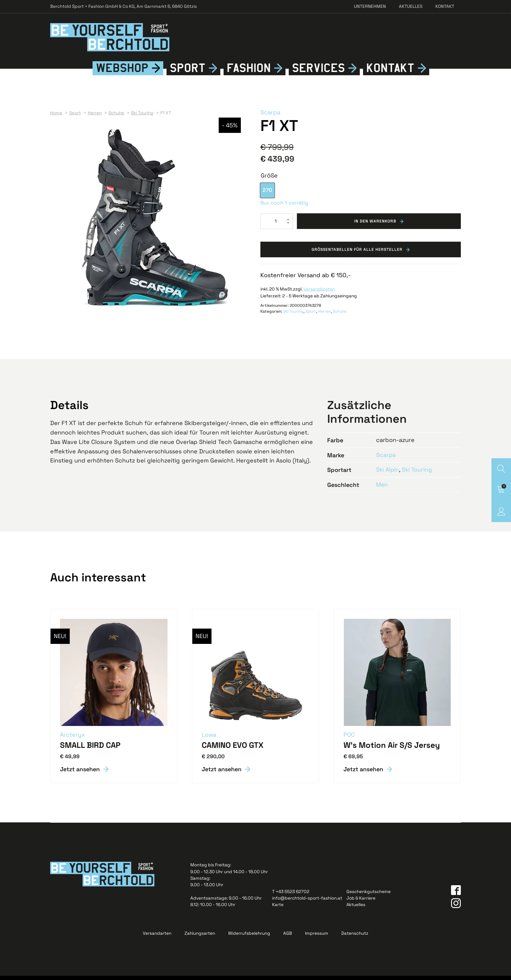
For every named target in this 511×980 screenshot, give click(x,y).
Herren (324, 316)
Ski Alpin (388, 474)
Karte (278, 909)
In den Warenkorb (375, 225)
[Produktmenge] (277, 225)
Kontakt (445, 6)
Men (382, 489)
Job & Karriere (361, 902)
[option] (267, 195)
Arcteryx (73, 739)
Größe (269, 180)
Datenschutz (355, 937)
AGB (288, 937)
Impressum (317, 937)
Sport (188, 72)
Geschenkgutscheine (369, 896)
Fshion (249, 72)
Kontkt (390, 72)
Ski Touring (293, 316)
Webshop (122, 72)
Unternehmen (370, 6)
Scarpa (270, 116)
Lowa (209, 739)
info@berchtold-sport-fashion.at (307, 902)
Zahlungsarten (200, 937)
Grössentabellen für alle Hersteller (357, 254)
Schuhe (340, 316)
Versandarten (157, 937)
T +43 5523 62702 (291, 896)
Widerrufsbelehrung (249, 937)
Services (319, 72)
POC (350, 739)
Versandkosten (319, 294)
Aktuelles (411, 6)
